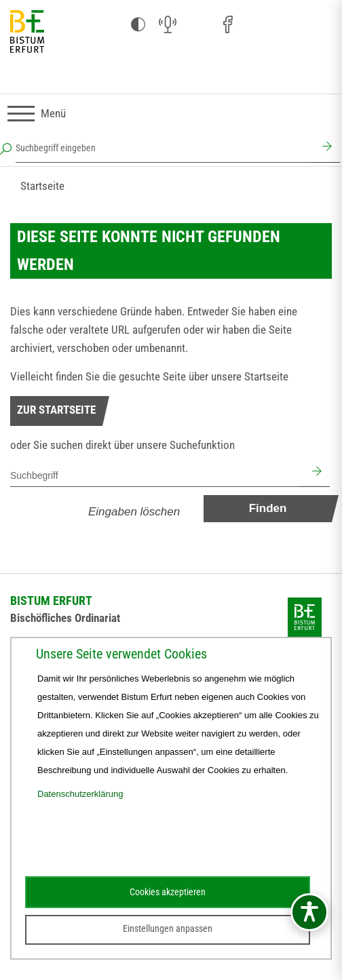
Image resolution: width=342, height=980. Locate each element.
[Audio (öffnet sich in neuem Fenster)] (168, 25)
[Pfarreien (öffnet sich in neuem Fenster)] (257, 23)
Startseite (42, 186)
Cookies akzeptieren (168, 892)
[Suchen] (325, 148)
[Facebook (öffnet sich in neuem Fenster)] (227, 25)
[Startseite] (27, 32)
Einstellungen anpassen (168, 928)
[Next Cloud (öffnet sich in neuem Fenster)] (317, 25)
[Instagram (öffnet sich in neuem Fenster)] (197, 25)
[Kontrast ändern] (138, 25)
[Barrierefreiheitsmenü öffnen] (309, 912)
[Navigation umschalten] (37, 114)
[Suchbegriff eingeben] (163, 148)
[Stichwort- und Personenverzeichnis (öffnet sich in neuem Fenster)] (287, 26)
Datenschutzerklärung (80, 794)
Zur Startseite (56, 410)
